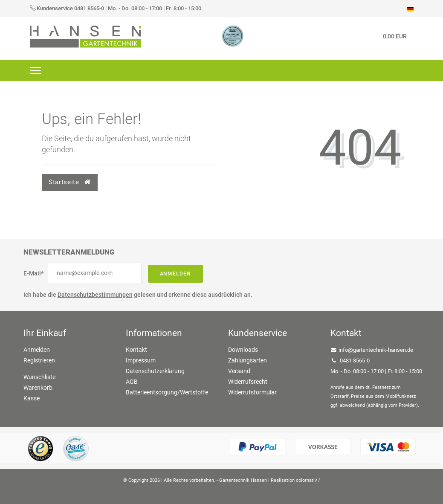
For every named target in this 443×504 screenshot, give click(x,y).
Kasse (32, 398)
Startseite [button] (69, 182)
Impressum (141, 360)
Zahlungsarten (248, 360)
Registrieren (39, 360)
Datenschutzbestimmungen (95, 295)
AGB (132, 382)
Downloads (243, 350)
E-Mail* (33, 273)
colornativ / (308, 480)
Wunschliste (39, 377)
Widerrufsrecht (248, 382)
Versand (239, 371)
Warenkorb (38, 388)
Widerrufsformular (252, 392)
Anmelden (176, 274)
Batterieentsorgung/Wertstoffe (167, 392)
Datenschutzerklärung (155, 371)
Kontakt (136, 350)
